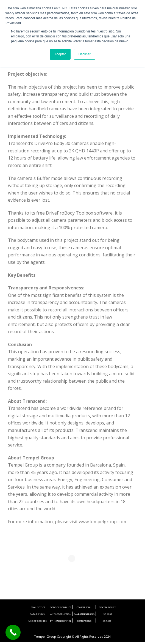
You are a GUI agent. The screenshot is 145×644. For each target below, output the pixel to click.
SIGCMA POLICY (107, 607)
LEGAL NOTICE (37, 607)
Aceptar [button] (60, 54)
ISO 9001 (107, 614)
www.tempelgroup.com (102, 522)
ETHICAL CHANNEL (61, 621)
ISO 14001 (107, 621)
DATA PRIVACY (37, 614)
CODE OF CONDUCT (61, 607)
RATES (84, 621)
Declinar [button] (85, 54)
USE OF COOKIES (37, 621)
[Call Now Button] (13, 632)
